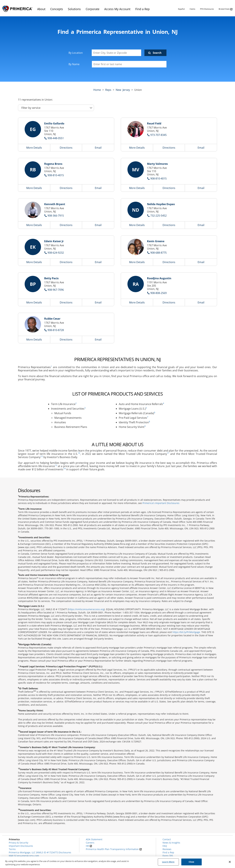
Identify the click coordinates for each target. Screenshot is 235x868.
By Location (76, 53)
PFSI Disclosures (207, 9)
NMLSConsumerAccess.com (24, 856)
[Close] (230, 862)
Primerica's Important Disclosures (161, 503)
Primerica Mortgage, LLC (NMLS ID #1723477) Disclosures (40, 852)
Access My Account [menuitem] (117, 9)
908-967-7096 (56, 290)
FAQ (165, 846)
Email (98, 148)
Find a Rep (168, 852)
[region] (117, 862)
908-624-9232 (56, 253)
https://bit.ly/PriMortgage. (187, 632)
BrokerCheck (226, 9)
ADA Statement (94, 839)
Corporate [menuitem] (93, 9)
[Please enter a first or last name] (129, 64)
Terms (12, 849)
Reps (108, 90)
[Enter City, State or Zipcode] (117, 53)
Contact (167, 839)
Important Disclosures (21, 846)
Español (181, 9)
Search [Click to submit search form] (157, 53)
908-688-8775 (158, 253)
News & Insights (171, 843)
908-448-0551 (56, 138)
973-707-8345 (158, 135)
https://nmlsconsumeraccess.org (86, 609)
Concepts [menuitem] (57, 9)
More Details (34, 148)
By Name (74, 64)
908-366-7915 (56, 216)
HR (89, 846)
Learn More (168, 862)
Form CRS (168, 856)
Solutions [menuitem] (74, 9)
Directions (66, 148)
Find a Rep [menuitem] (142, 9)
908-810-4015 (56, 175)
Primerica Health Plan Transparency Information (114, 849)
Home (97, 90)
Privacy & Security (19, 843)
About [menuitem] (41, 9)
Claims (192, 9)
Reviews (167, 849)
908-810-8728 (56, 330)
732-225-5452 (158, 216)
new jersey (123, 90)
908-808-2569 (158, 293)
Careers (90, 843)
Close (192, 862)
